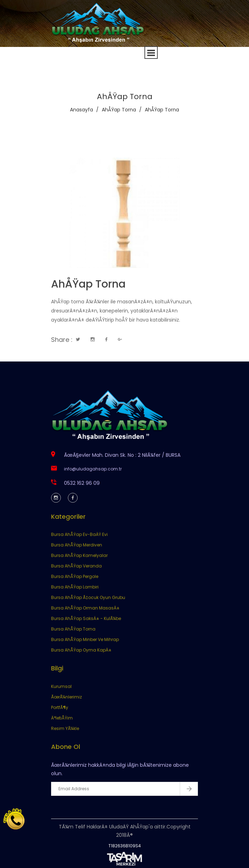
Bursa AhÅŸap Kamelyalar (79, 555)
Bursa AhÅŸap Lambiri (75, 587)
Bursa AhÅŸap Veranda (76, 566)
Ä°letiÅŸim (62, 718)
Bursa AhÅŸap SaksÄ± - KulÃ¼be (86, 618)
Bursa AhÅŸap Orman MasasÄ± (85, 608)
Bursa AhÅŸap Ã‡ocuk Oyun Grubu (88, 597)
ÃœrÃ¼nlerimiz (66, 697)
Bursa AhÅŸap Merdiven (77, 545)
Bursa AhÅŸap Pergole (75, 576)
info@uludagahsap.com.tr (93, 469)
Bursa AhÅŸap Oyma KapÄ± (81, 650)
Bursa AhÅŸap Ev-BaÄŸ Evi (79, 534)
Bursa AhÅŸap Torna (73, 629)
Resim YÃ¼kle (65, 728)
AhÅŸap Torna (119, 110)
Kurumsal (61, 686)
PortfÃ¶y (60, 707)
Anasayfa (81, 110)
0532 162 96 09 (82, 483)
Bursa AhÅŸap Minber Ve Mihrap (85, 639)
